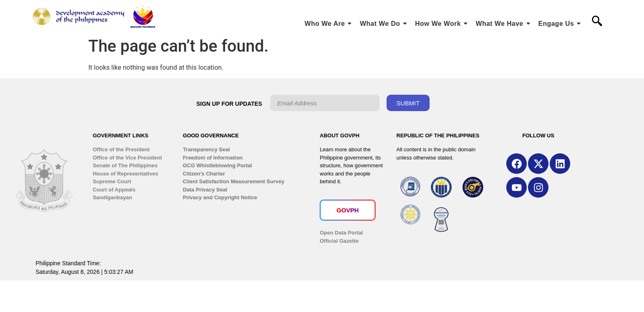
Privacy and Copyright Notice (220, 197)
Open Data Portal (341, 233)
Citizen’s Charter (204, 174)
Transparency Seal (206, 149)
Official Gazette (339, 241)
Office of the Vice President (127, 158)
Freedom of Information (213, 158)
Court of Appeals (114, 190)
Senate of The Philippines (125, 165)
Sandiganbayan (112, 197)
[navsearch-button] (597, 22)
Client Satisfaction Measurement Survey (234, 181)
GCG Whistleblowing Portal (217, 165)
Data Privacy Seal (205, 190)
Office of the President (121, 149)
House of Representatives (125, 174)
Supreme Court (112, 181)
